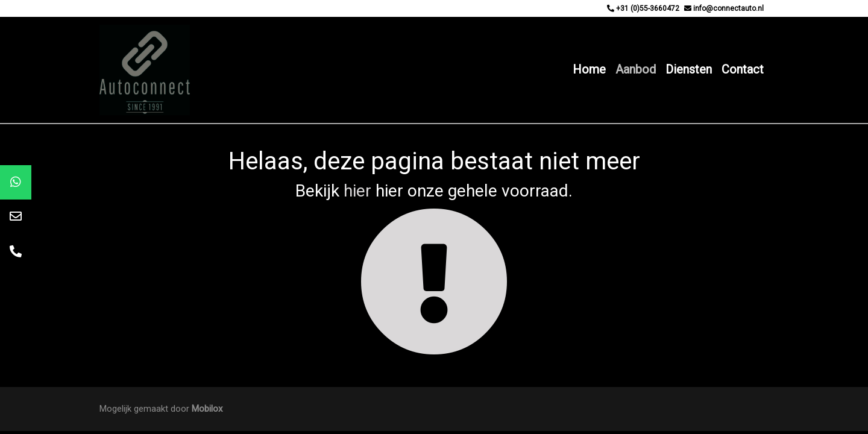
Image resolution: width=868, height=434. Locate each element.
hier (357, 191)
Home (589, 69)
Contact (743, 69)
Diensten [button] (689, 69)
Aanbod (636, 69)
